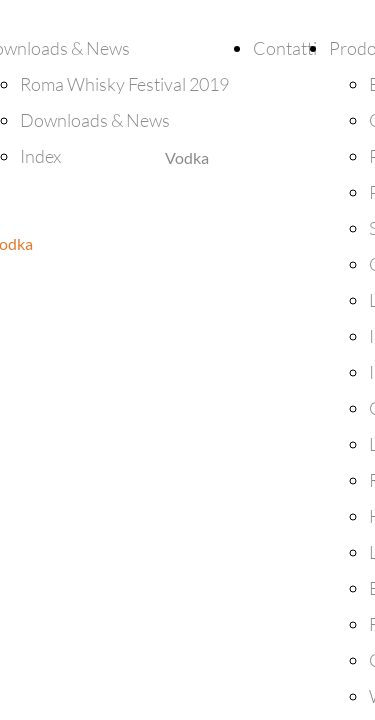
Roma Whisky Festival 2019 (124, 84)
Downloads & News (95, 120)
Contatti (285, 48)
